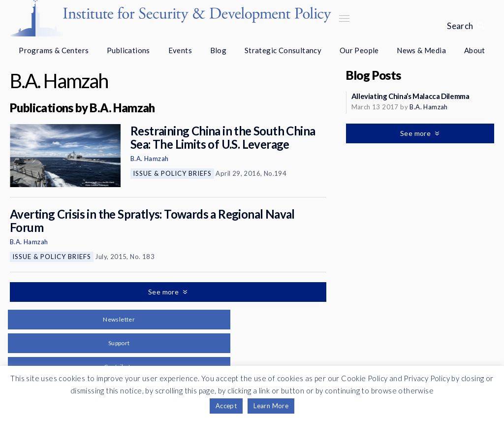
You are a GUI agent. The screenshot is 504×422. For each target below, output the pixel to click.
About (475, 50)
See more (164, 292)
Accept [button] (226, 406)
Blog (219, 50)
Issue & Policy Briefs (172, 173)
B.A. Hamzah (149, 159)
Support (119, 343)
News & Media (421, 50)
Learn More (271, 406)
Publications (128, 50)
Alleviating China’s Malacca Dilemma (410, 96)
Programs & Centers (54, 50)
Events (180, 50)
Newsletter (119, 319)
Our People (359, 50)
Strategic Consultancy (283, 50)
